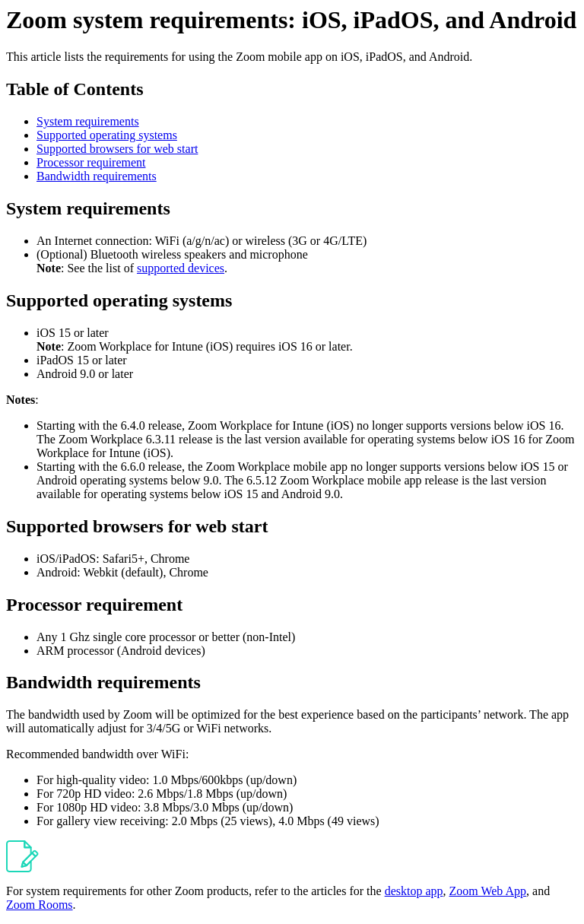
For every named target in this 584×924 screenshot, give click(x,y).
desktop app (414, 891)
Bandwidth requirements (97, 176)
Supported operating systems (107, 135)
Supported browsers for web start (117, 149)
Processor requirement (91, 162)
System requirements (88, 121)
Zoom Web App (488, 891)
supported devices (181, 268)
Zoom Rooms (40, 905)
